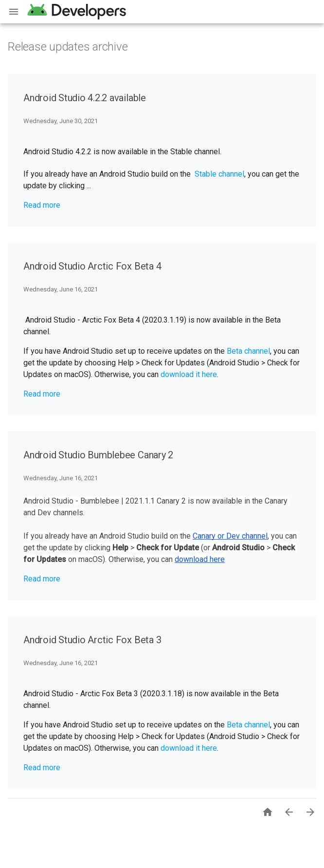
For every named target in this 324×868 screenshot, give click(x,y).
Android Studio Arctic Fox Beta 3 (92, 640)
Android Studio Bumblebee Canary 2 (98, 455)
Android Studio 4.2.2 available (85, 98)
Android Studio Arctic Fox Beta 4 (92, 266)
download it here (189, 374)
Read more (42, 205)
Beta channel (248, 351)
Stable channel (219, 174)
